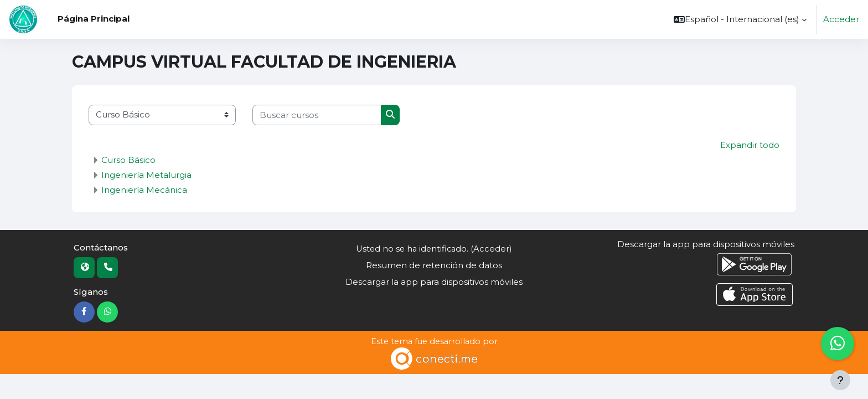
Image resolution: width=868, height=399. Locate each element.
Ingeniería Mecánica (144, 190)
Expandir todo (750, 145)
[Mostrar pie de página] (840, 380)
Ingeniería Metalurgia (146, 175)
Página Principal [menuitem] (94, 19)
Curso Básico (128, 160)
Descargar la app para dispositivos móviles (434, 282)
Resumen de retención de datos (434, 266)
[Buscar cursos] (317, 115)
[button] (740, 19)
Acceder (841, 19)
